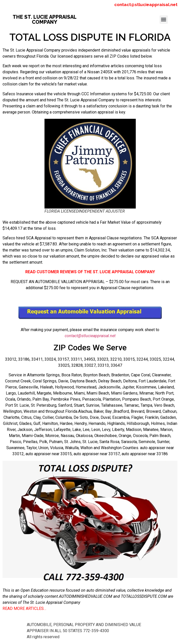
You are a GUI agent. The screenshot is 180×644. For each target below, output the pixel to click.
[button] (164, 20)
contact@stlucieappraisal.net (146, 5)
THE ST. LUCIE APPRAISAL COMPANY (45, 19)
